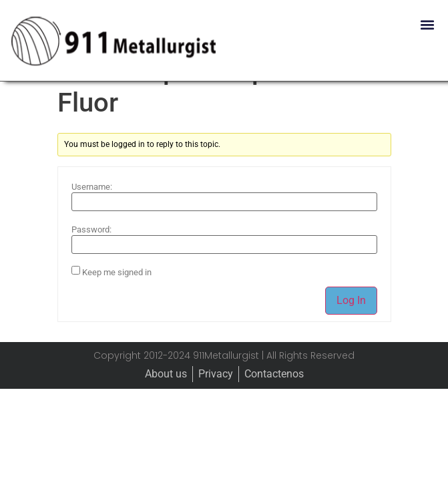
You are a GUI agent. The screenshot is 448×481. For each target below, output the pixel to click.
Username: (92, 219)
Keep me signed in (117, 304)
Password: (91, 262)
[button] (427, 24)
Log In (351, 332)
